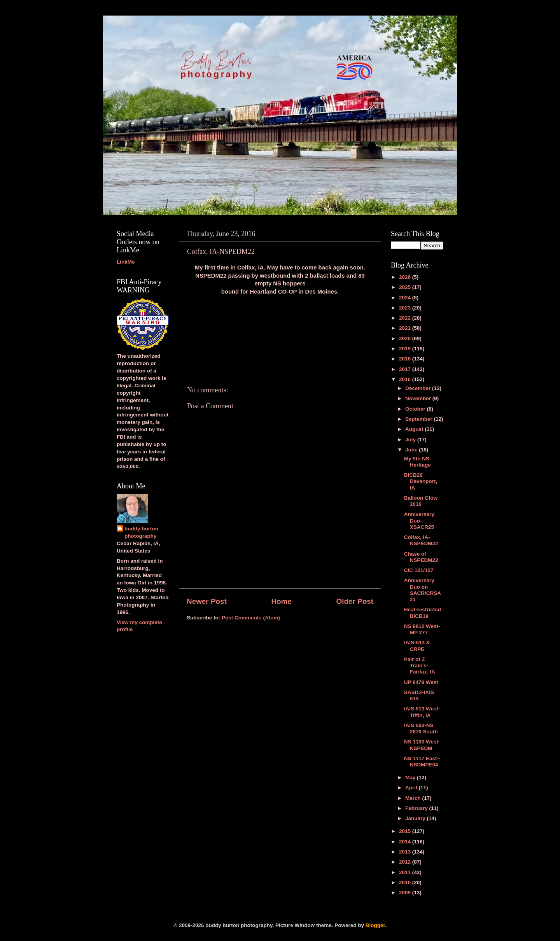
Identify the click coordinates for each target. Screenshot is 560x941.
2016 (406, 379)
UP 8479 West (421, 682)
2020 (406, 338)
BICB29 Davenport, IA (421, 481)
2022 (406, 318)
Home (281, 601)
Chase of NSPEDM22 (421, 557)
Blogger (375, 925)
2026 (406, 277)
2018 (406, 359)
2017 (406, 369)
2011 (406, 872)
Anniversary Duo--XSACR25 (419, 520)
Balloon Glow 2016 (421, 501)
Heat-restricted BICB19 (423, 613)
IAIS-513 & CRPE (417, 646)
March (414, 798)
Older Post (355, 601)
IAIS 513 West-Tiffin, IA (422, 712)
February (417, 808)
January (416, 818)
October (416, 409)
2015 (406, 831)
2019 (406, 349)
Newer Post (207, 601)
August (415, 429)
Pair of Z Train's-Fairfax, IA (420, 666)
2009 (406, 893)
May (411, 777)
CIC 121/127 (419, 570)
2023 (406, 308)
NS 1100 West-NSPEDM (422, 745)
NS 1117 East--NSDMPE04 (422, 762)
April (412, 788)
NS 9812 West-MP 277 (422, 629)
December (419, 388)
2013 (406, 852)
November (419, 398)
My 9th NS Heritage (417, 462)
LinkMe (126, 262)
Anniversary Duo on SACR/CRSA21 (423, 590)
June (412, 450)
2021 (406, 328)
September (420, 419)
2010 (406, 882)
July (411, 440)
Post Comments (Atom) (251, 618)
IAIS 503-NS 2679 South (421, 728)
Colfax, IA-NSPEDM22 (421, 540)
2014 (406, 842)
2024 (406, 298)
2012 (406, 862)
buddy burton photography (141, 532)
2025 (406, 287)
